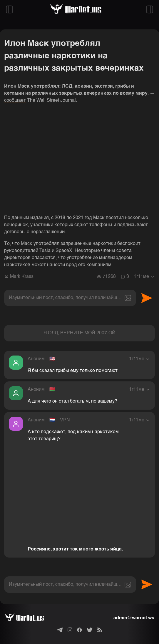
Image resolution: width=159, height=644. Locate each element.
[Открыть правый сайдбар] (150, 9)
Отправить (147, 298)
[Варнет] (29, 618)
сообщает (15, 101)
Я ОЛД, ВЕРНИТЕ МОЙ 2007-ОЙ (79, 333)
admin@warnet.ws (134, 618)
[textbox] (70, 298)
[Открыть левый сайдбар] (9, 9)
